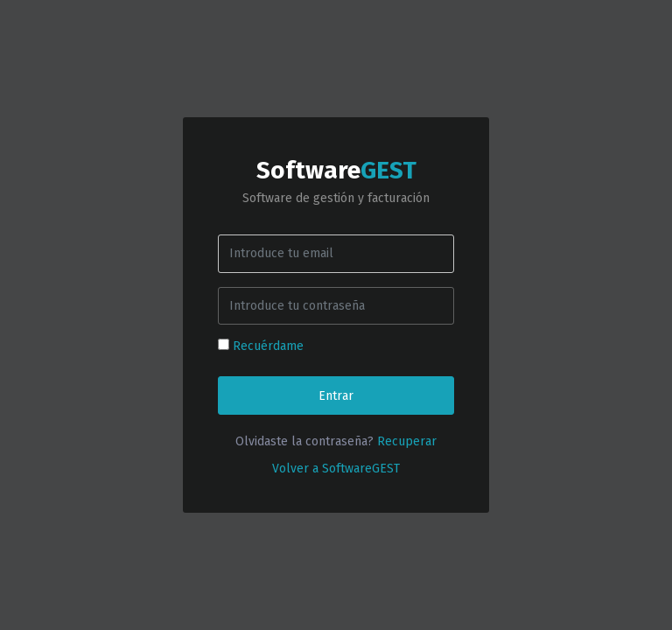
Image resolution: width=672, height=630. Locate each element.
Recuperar (407, 441)
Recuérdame (268, 346)
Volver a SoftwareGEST (336, 469)
